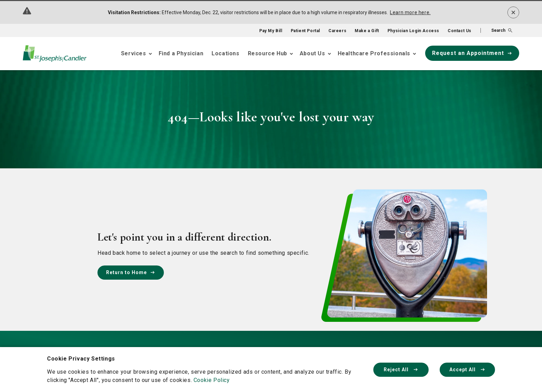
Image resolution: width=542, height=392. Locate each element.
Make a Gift (367, 31)
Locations (225, 53)
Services (134, 53)
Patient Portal (305, 31)
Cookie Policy (212, 380)
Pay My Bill (271, 31)
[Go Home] (55, 54)
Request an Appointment (472, 53)
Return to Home (131, 272)
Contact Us (460, 31)
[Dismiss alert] (513, 12)
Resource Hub (268, 53)
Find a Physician (181, 53)
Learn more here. (410, 12)
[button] (496, 30)
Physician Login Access (413, 31)
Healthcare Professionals (374, 53)
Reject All (401, 370)
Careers (337, 31)
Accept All (467, 370)
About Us (312, 53)
